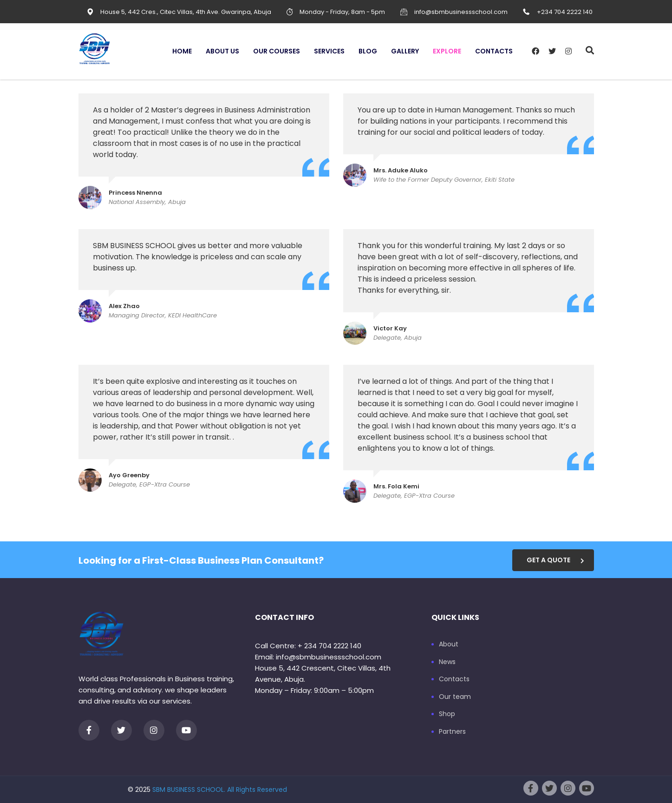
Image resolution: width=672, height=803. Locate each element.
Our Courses (277, 51)
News (447, 662)
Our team (455, 697)
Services (329, 51)
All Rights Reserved (257, 790)
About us (222, 51)
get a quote (555, 560)
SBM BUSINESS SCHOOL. (189, 790)
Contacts (494, 51)
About (449, 645)
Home (182, 51)
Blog (368, 51)
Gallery (405, 51)
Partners (452, 732)
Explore (447, 51)
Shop (447, 714)
